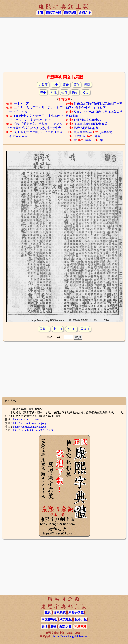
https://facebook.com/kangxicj (29, 423)
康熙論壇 (70, 13)
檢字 (43, 92)
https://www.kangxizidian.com (71, 636)
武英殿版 (66, 619)
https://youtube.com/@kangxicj (30, 427)
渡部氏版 (81, 619)
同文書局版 (49, 619)
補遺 (64, 92)
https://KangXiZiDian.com (28, 420)
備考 (75, 92)
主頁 (40, 13)
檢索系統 (59, 612)
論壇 (45, 627)
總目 (87, 85)
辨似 (54, 92)
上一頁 (58, 329)
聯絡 (54, 627)
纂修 (66, 85)
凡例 (55, 85)
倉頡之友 (85, 13)
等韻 (76, 85)
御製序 (43, 85)
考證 (86, 92)
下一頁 (71, 329)
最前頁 (44, 329)
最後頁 (85, 329)
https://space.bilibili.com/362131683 (33, 430)
